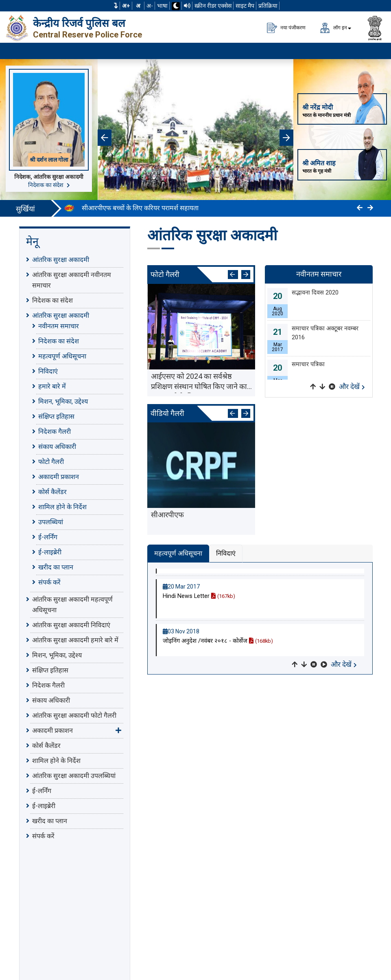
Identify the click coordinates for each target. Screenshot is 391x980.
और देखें (352, 387)
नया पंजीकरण (286, 28)
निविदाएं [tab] (226, 553)
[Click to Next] (370, 208)
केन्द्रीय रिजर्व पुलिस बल (79, 23)
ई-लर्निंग (48, 537)
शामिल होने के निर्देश (62, 507)
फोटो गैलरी (51, 462)
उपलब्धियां (51, 522)
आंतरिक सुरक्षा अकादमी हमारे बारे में (75, 640)
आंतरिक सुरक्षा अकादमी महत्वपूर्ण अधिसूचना (72, 605)
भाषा (162, 6)
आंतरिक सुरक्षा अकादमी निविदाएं (71, 625)
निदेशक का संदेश (49, 185)
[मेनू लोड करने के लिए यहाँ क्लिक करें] (375, 51)
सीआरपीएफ (167, 515)
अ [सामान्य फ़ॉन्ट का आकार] (138, 6)
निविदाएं (48, 371)
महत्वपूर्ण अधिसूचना (62, 356)
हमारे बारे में (52, 386)
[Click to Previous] (360, 208)
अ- (150, 6)
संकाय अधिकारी (57, 447)
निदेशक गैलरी (55, 432)
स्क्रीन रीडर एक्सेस (213, 6)
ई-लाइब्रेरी (50, 552)
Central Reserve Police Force (87, 35)
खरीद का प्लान (56, 567)
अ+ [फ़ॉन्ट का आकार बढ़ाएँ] (126, 6)
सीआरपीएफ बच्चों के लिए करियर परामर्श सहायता (140, 208)
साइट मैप (245, 6)
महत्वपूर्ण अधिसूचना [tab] (178, 553)
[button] (116, 6)
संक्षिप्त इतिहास (56, 416)
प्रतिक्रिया (268, 6)
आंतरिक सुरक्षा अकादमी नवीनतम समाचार (72, 280)
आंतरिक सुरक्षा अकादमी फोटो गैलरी (74, 715)
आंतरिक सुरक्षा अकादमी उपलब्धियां (74, 776)
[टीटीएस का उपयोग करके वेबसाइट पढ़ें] (187, 6)
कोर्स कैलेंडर (52, 492)
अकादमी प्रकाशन (59, 477)
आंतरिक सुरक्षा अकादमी (61, 260)
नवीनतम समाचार (59, 326)
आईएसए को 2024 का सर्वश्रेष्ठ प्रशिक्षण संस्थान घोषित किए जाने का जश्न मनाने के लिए (199, 382)
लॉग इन (333, 28)
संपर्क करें (49, 582)
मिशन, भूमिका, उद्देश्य (63, 401)
